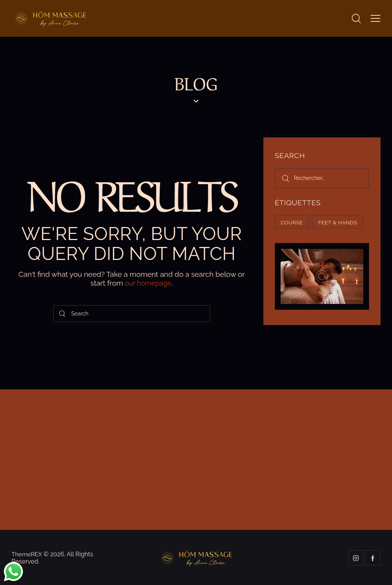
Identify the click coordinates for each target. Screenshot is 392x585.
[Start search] (63, 313)
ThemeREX (27, 553)
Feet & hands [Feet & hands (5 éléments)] (302, 240)
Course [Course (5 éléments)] (294, 223)
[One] (196, 459)
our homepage (148, 283)
